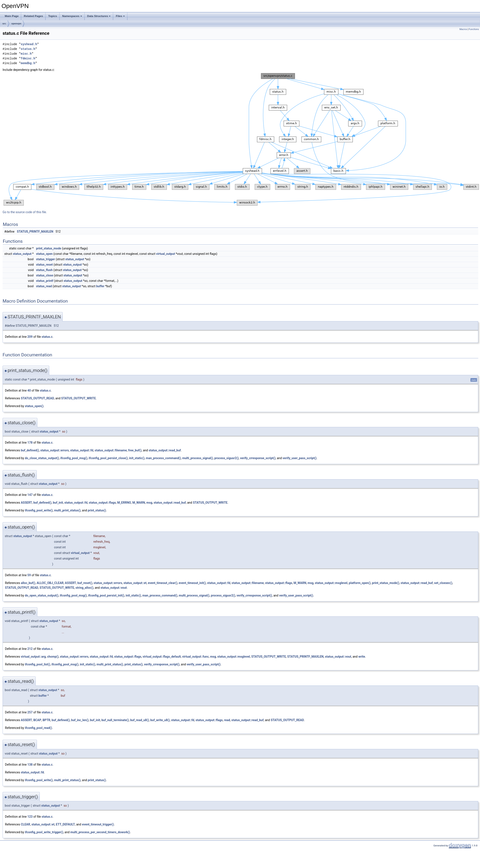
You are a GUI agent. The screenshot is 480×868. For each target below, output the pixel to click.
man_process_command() (163, 458)
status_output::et (135, 583)
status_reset (44, 265)
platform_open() (360, 583)
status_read (44, 286)
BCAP (37, 720)
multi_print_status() (67, 510)
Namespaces (72, 16)
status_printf (45, 281)
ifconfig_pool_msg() (74, 458)
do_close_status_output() (42, 458)
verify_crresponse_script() (258, 458)
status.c (47, 337)
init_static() (137, 458)
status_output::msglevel (331, 583)
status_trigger (46, 259)
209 (30, 337)
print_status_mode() (386, 583)
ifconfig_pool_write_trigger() (44, 832)
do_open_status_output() (42, 595)
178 (30, 443)
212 (30, 649)
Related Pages (33, 16)
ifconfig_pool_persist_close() (108, 458)
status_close (45, 275)
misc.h (26, 54)
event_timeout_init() (192, 583)
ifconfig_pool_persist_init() (106, 595)
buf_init (58, 503)
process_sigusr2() (226, 458)
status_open (44, 254)
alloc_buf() (28, 583)
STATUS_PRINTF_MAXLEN (35, 232)
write (362, 657)
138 (30, 765)
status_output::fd (82, 450)
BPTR (46, 720)
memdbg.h (28, 63)
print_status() (97, 510)
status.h (28, 49)
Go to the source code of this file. (25, 212)
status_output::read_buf (165, 450)
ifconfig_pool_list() (37, 664)
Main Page (12, 16)
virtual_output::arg (33, 657)
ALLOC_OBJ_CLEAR (50, 583)
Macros (463, 29)
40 (29, 390)
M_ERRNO (124, 503)
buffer (100, 286)
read (227, 720)
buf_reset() (85, 583)
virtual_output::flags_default (162, 657)
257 (30, 712)
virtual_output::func (196, 657)
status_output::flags (102, 503)
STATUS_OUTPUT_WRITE (78, 398)
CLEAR (25, 824)
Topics (53, 16)
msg (149, 503)
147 (30, 495)
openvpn (16, 24)
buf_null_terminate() (115, 720)
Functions (474, 29)
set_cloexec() (443, 583)
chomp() (53, 657)
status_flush (44, 270)
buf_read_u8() (140, 720)
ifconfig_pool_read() (38, 728)
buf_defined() (30, 450)
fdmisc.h (28, 58)
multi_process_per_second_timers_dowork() (100, 832)
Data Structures (99, 16)
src (4, 24)
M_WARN (139, 503)
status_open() (34, 406)
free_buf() (135, 450)
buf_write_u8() (160, 720)
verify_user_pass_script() (300, 458)
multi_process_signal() (198, 458)
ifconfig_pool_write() (39, 510)
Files (120, 16)
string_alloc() (85, 588)
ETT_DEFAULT (65, 824)
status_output (22, 254)
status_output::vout (114, 588)
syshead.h (29, 44)
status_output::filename (111, 450)
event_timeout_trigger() (98, 824)
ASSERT (26, 503)
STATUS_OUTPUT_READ (37, 398)
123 (30, 817)
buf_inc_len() (80, 720)
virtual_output (166, 254)
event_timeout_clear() (163, 583)
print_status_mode (49, 248)
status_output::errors (55, 450)
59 (29, 575)
